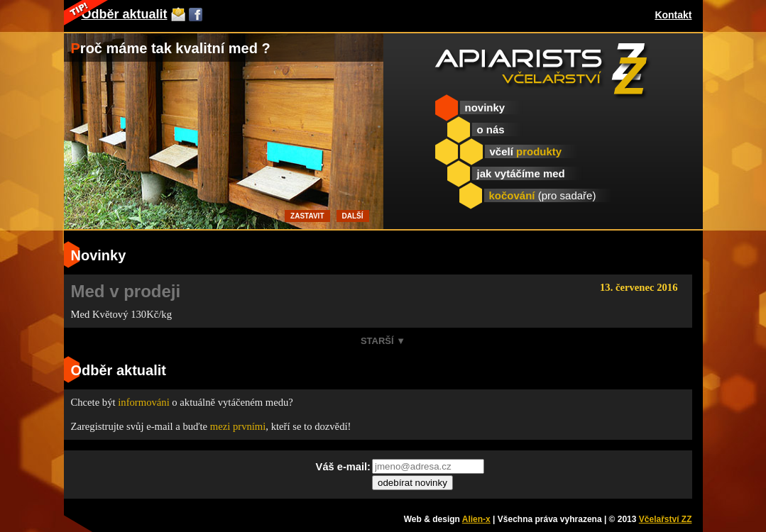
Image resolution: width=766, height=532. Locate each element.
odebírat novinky (412, 483)
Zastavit (307, 216)
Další (353, 216)
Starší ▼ (383, 341)
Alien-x (476, 519)
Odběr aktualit (125, 14)
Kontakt (673, 15)
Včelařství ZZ (666, 519)
